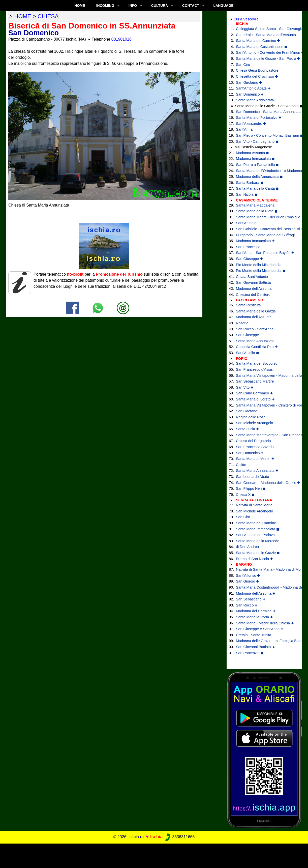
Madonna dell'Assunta (254, 288)
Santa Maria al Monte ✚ (255, 459)
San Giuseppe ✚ (249, 259)
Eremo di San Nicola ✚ (254, 559)
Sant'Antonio (246, 223)
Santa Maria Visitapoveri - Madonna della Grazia (265, 375)
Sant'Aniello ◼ (248, 353)
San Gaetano (247, 411)
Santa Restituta (248, 305)
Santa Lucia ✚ (248, 429)
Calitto (241, 465)
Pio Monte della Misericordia (259, 265)
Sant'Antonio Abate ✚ (253, 88)
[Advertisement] (154, 855)
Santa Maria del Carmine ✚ (258, 41)
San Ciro (243, 65)
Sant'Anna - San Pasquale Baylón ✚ (265, 253)
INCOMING (105, 6)
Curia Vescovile (246, 19)
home (23, 16)
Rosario (242, 323)
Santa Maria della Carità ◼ (257, 188)
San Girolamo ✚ (249, 82)
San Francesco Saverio (255, 447)
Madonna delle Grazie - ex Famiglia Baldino (265, 641)
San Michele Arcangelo (254, 423)
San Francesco (248, 247)
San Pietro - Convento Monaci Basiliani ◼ (265, 135)
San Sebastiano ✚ (251, 599)
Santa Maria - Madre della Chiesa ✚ (265, 623)
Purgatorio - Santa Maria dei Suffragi (265, 235)
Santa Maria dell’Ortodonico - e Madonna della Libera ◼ (265, 171)
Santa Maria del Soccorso (257, 363)
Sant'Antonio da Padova (255, 535)
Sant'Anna (244, 129)
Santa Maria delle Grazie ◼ (258, 553)
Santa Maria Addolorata (255, 100)
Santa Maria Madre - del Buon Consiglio (265, 217)
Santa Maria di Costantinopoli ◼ (262, 47)
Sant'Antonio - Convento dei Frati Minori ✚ (265, 52)
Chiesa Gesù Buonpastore (257, 70)
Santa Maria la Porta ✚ (254, 617)
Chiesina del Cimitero (253, 295)
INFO (133, 6)
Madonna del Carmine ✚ (256, 611)
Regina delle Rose (251, 417)
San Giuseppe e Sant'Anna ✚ (260, 629)
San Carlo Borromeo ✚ (254, 393)
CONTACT (191, 6)
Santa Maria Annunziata (255, 341)
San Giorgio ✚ (248, 581)
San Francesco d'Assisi (255, 369)
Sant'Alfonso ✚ (248, 575)
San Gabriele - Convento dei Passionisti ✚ (265, 229)
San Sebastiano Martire (255, 381)
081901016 (121, 39)
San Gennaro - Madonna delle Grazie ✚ (265, 483)
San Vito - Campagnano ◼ (257, 141)
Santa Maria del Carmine (256, 523)
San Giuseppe (247, 335)
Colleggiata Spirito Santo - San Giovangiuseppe (265, 29)
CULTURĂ (160, 6)
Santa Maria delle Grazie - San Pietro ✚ (265, 59)
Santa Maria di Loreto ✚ (255, 399)
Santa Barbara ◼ (250, 183)
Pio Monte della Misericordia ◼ (261, 271)
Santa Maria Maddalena (255, 205)
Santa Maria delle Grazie (256, 311)
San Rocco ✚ (247, 605)
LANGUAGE (224, 6)
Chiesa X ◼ (245, 495)
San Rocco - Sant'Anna (255, 329)
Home (80, 6)
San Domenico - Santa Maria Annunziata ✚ (265, 112)
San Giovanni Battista (253, 282)
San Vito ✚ (245, 387)
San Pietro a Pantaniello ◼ (257, 165)
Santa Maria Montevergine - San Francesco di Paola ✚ (265, 435)
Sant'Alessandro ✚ (251, 124)
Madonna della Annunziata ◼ (259, 177)
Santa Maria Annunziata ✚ (257, 471)
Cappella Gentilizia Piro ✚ (257, 347)
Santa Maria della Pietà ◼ (257, 211)
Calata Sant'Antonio (252, 277)
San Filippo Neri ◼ (251, 488)
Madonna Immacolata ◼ (255, 159)
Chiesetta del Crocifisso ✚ (257, 76)
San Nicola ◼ (247, 194)
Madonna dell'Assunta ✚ (256, 593)
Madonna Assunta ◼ (252, 153)
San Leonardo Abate (252, 477)
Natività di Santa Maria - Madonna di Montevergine (265, 569)
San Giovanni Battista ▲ (256, 647)
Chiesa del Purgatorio (253, 441)
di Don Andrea (247, 547)
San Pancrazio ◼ (250, 653)
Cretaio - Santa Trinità (254, 635)
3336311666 (179, 837)
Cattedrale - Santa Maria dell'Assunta (265, 35)
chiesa (48, 16)
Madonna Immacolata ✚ (255, 241)
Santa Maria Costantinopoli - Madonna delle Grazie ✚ (265, 587)
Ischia (157, 837)
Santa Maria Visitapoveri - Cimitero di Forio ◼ (265, 405)
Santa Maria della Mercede (258, 541)
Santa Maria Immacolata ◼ (258, 529)
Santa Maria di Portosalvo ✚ (259, 118)
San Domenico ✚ (250, 94)
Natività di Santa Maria (254, 505)
